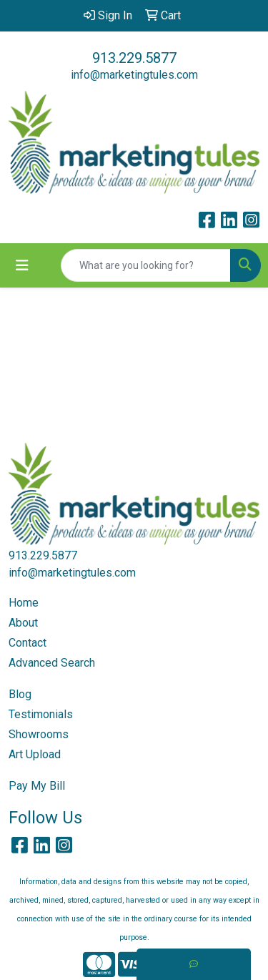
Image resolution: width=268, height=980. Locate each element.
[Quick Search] (146, 265)
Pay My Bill (37, 786)
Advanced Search (52, 663)
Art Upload (35, 754)
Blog (20, 694)
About (23, 623)
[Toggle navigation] (22, 265)
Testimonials (41, 714)
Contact (28, 643)
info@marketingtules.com (134, 75)
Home (24, 603)
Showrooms (39, 734)
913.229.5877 (134, 58)
